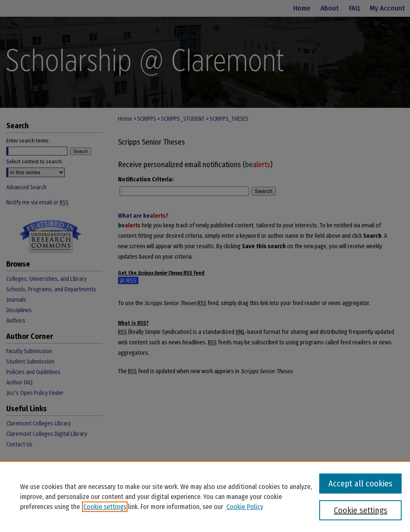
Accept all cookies (360, 484)
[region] (205, 496)
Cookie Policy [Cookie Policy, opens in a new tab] (245, 507)
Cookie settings (105, 507)
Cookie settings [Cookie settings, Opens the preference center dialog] (361, 510)
